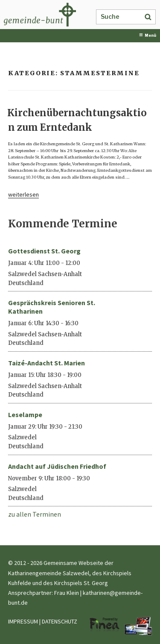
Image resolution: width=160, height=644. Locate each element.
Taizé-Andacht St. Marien (47, 363)
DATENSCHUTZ (60, 621)
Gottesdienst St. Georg (44, 251)
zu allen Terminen (35, 514)
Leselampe (25, 415)
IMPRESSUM (23, 621)
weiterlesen (23, 194)
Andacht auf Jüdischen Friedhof (57, 466)
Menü (148, 35)
